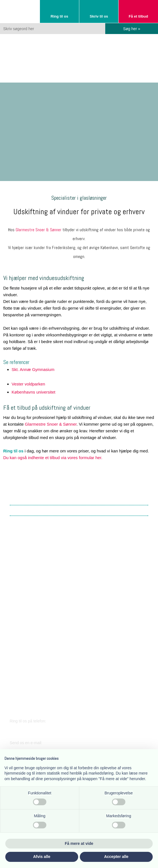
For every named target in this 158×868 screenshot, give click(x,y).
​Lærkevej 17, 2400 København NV (42, 625)
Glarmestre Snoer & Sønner (39, 230)
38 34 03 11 (27, 729)
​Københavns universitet (34, 392)
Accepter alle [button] (116, 857)
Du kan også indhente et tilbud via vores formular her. (53, 458)
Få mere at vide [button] (79, 843)
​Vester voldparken (28, 384)
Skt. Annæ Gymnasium (33, 369)
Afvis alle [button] (42, 857)
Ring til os (14, 451)
